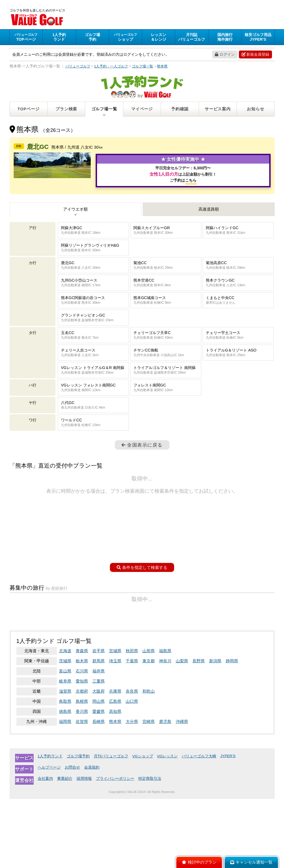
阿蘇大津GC (93, 261)
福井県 (99, 740)
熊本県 (115, 791)
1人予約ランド (50, 825)
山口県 (132, 770)
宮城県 (115, 720)
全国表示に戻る (142, 476)
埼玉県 (115, 730)
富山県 (65, 740)
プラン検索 (66, 110)
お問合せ (72, 836)
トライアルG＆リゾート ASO (238, 384)
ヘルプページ (49, 836)
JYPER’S (228, 825)
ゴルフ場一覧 (104, 110)
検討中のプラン (199, 862)
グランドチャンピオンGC (93, 349)
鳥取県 (65, 770)
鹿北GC (93, 296)
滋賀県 (65, 760)
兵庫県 (115, 760)
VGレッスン (168, 825)
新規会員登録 (255, 55)
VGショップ (143, 825)
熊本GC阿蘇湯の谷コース (93, 331)
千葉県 (132, 730)
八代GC (93, 436)
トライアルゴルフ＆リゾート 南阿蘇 (166, 401)
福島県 (165, 720)
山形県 (149, 720)
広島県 (115, 770)
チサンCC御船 (166, 384)
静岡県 (232, 730)
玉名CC (93, 366)
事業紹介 (65, 848)
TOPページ (28, 110)
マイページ (142, 110)
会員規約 (92, 836)
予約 (92, 38)
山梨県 (182, 730)
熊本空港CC (166, 314)
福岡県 (65, 791)
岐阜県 (65, 750)
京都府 (82, 760)
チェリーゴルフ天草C (166, 366)
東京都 (149, 730)
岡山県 (99, 770)
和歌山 (149, 760)
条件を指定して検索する (142, 598)
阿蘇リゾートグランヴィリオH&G (93, 279)
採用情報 (84, 848)
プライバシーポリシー (115, 848)
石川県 (82, 740)
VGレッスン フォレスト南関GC (93, 419)
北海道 (65, 720)
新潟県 (215, 730)
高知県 (115, 780)
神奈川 (165, 730)
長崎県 (99, 791)
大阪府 (99, 760)
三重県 (99, 750)
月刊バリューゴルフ (111, 825)
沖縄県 (182, 791)
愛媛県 (99, 780)
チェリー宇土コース (238, 366)
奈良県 (132, 760)
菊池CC (166, 296)
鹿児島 (165, 791)
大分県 (132, 791)
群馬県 (99, 730)
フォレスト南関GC (166, 419)
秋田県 (132, 720)
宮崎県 (149, 791)
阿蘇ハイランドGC (238, 261)
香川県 (82, 780)
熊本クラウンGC (238, 314)
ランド (59, 38)
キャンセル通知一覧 (251, 862)
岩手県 (99, 720)
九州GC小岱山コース (93, 314)
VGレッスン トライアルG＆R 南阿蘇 (93, 401)
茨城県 (65, 730)
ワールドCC (93, 454)
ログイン (225, 55)
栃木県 (82, 730)
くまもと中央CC (238, 331)
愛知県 (82, 750)
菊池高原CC (238, 296)
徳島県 (65, 780)
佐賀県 (82, 791)
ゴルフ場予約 (78, 825)
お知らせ (255, 110)
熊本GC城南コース (166, 331)
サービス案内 (218, 110)
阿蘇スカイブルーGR (166, 261)
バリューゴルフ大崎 (199, 825)
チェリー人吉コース (93, 384)
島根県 (82, 770)
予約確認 (180, 110)
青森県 (82, 720)
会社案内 (45, 848)
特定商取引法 (150, 848)
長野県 (199, 730)
